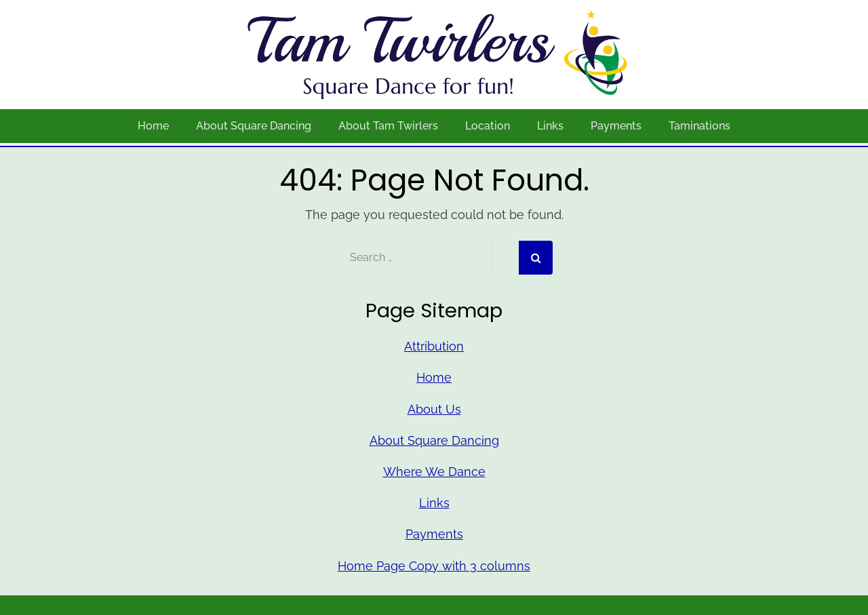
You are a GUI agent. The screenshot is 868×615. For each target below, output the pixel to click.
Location (488, 126)
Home (153, 126)
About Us (434, 409)
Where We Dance (434, 472)
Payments (616, 126)
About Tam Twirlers (388, 126)
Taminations (699, 126)
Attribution (434, 346)
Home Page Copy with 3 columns (434, 566)
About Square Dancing (254, 126)
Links (550, 126)
